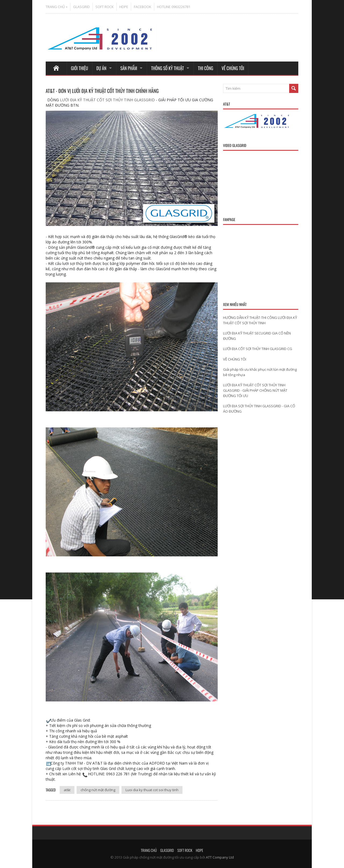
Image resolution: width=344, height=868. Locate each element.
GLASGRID (81, 7)
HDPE (124, 7)
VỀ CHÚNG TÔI (233, 68)
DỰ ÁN (101, 68)
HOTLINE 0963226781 (174, 7)
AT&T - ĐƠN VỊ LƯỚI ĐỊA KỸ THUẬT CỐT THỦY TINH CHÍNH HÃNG (102, 91)
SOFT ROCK (105, 7)
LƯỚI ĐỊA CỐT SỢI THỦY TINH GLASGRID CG (258, 349)
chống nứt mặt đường (98, 790)
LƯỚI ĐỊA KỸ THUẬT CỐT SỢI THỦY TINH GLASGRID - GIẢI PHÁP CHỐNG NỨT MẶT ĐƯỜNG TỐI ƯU (255, 390)
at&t (67, 790)
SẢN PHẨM (129, 68)
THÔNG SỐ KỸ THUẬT (167, 68)
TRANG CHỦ (55, 7)
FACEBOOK (143, 7)
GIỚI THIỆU (80, 68)
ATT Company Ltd (220, 857)
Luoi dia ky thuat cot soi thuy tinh (152, 790)
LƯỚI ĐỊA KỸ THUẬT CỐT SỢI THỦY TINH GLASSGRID (107, 100)
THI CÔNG (205, 68)
